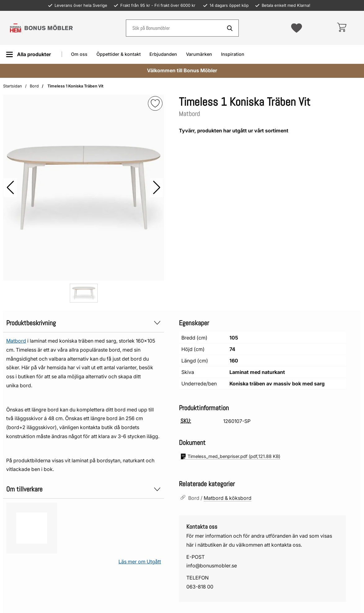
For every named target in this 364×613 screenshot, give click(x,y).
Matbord (16, 341)
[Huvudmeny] (28, 54)
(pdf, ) (230, 456)
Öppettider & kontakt (119, 54)
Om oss (79, 54)
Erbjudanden (163, 54)
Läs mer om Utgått (140, 562)
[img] (155, 103)
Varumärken (199, 54)
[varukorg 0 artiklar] (342, 28)
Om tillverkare (84, 489)
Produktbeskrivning (84, 323)
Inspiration (233, 54)
